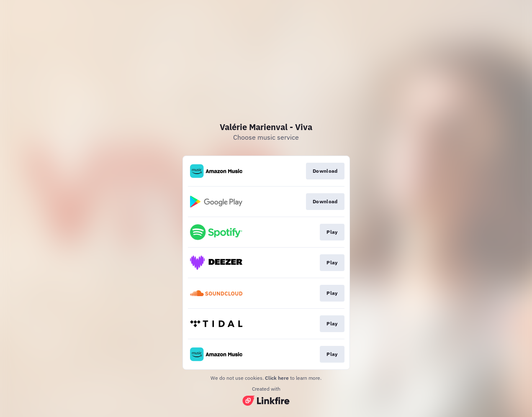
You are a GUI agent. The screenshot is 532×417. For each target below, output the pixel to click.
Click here (277, 378)
